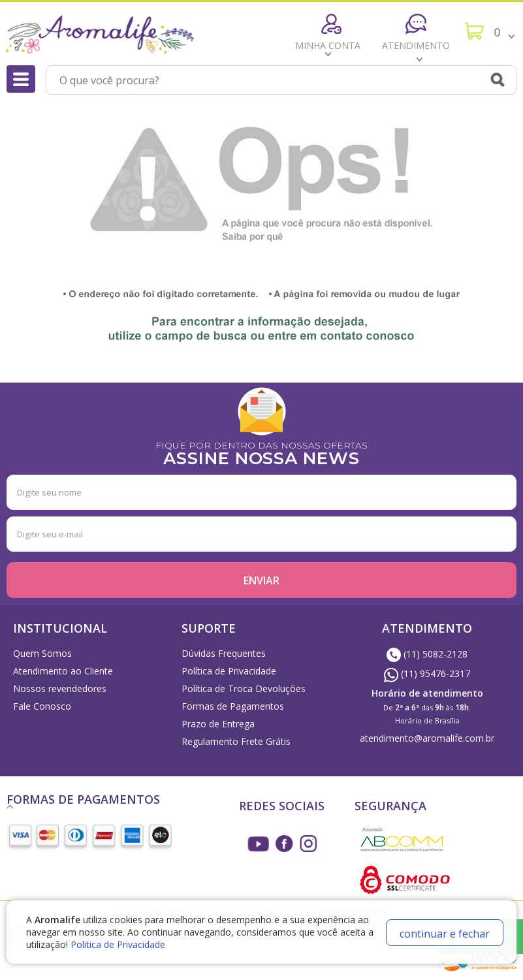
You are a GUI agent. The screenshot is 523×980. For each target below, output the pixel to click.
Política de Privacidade (229, 671)
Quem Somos (42, 653)
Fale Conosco (42, 706)
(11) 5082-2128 (427, 654)
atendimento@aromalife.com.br (427, 738)
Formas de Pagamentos (233, 706)
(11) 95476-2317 (427, 673)
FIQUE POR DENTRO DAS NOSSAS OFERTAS (261, 452)
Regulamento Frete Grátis (236, 741)
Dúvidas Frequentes (224, 653)
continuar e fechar (445, 934)
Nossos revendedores (60, 688)
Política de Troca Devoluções (244, 688)
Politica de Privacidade (118, 944)
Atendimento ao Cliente (63, 671)
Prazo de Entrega (218, 724)
